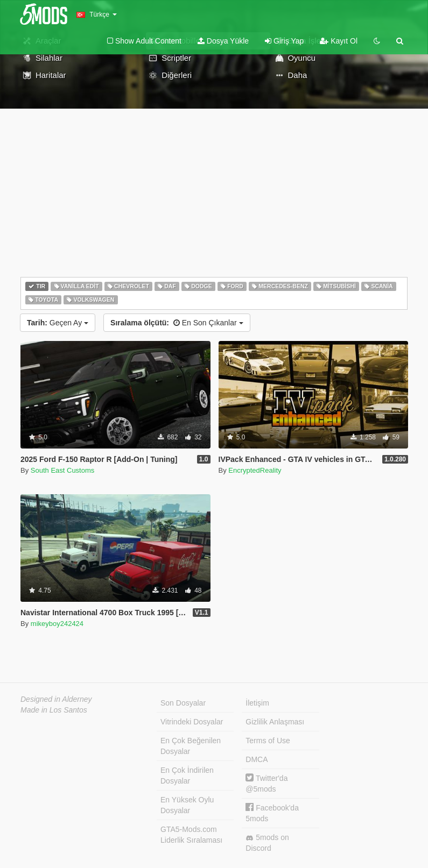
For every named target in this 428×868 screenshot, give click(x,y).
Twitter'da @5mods (266, 783)
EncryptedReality (255, 470)
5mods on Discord (267, 843)
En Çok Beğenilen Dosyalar (191, 746)
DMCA (257, 759)
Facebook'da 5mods (272, 813)
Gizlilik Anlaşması (275, 722)
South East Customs (63, 470)
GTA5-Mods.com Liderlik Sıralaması (191, 835)
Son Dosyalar (183, 703)
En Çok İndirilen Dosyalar (187, 775)
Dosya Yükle (223, 41)
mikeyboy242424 (57, 624)
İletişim (257, 703)
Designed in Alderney (56, 699)
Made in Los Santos (54, 710)
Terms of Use (268, 741)
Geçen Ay (58, 323)
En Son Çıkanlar (177, 323)
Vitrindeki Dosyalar (192, 722)
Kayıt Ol (339, 41)
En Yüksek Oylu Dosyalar (187, 805)
